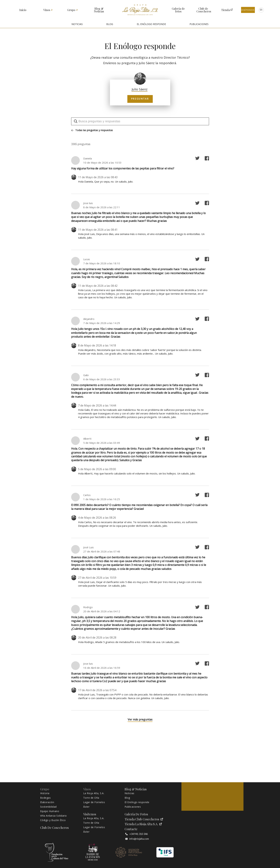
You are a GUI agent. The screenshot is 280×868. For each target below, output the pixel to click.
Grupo (71, 10)
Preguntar (140, 99)
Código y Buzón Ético (53, 820)
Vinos (47, 10)
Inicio (23, 10)
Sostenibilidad (48, 807)
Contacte (131, 829)
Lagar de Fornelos (94, 802)
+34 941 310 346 (136, 834)
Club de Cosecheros (203, 10)
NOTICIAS (77, 24)
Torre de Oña (91, 798)
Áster (86, 807)
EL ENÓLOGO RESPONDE (151, 24)
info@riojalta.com (137, 839)
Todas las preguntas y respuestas (92, 130)
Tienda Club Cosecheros (144, 819)
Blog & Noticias (99, 10)
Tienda (226, 10)
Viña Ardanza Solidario (54, 816)
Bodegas (45, 798)
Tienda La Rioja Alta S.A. (143, 824)
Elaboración (47, 802)
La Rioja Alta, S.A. (94, 793)
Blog (127, 798)
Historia (45, 793)
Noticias (129, 793)
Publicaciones (133, 807)
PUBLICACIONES (199, 24)
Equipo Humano (50, 811)
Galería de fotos (178, 10)
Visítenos (248, 10)
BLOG (110, 24)
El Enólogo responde (137, 802)
